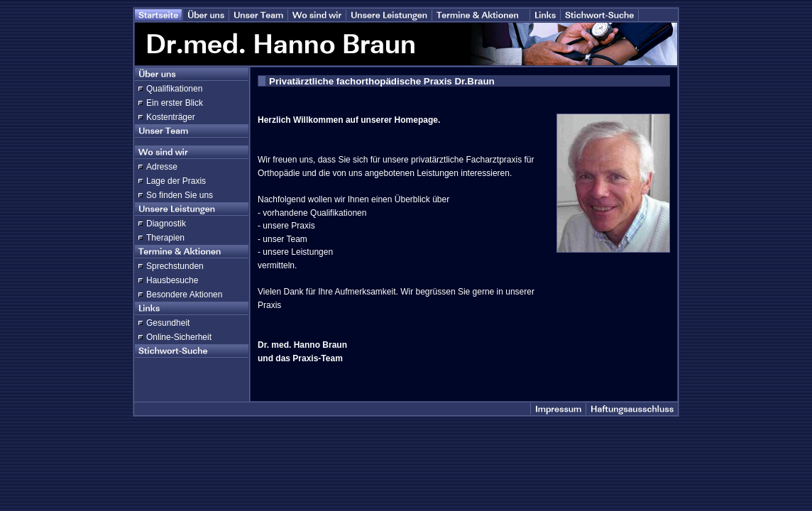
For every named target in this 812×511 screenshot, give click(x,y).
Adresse (162, 167)
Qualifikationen (174, 89)
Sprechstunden (175, 266)
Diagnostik (166, 224)
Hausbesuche (172, 280)
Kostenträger (171, 117)
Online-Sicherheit (179, 337)
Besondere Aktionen (184, 295)
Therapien (165, 238)
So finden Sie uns (180, 195)
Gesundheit (168, 323)
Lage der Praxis (176, 181)
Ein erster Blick (175, 103)
